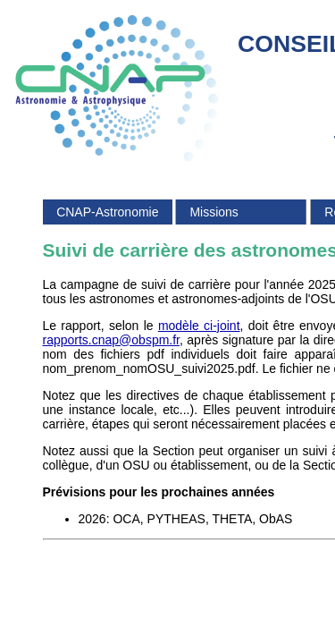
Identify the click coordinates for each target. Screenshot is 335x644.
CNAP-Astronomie (107, 212)
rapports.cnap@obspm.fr (112, 340)
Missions (214, 212)
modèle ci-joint (199, 326)
